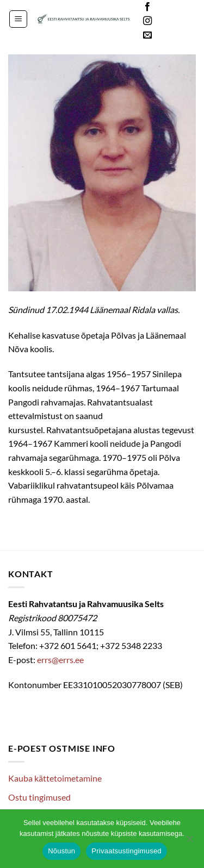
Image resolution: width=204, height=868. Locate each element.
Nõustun (61, 851)
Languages (179, 21)
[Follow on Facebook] (147, 7)
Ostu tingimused (39, 797)
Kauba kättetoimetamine (55, 778)
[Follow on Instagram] (147, 21)
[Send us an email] (147, 35)
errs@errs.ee (60, 660)
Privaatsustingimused (126, 851)
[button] (18, 19)
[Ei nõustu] (189, 842)
